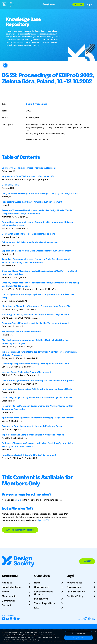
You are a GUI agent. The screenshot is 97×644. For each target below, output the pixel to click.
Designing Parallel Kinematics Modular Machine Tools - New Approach (36, 323)
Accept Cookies (79, 638)
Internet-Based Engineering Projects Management (26, 372)
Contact (7, 605)
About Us (7, 583)
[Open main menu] (4, 5)
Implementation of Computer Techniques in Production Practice (33, 435)
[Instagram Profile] (11, 619)
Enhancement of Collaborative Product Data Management (30, 242)
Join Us (78, 4)
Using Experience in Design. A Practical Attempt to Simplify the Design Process (40, 193)
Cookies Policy (75, 596)
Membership (9, 596)
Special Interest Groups (43, 593)
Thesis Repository (45, 603)
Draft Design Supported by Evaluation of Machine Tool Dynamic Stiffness (37, 397)
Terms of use (74, 587)
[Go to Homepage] (48, 4)
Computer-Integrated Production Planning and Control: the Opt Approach (38, 380)
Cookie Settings (79, 633)
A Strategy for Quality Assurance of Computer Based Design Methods (36, 314)
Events (6, 592)
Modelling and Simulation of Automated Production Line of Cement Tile (36, 306)
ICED (37, 608)
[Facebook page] (15, 619)
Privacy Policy (74, 583)
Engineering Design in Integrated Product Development (29, 168)
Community (8, 601)
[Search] (11, 5)
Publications (41, 599)
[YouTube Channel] (7, 619)
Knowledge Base (11, 587)
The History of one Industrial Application (21, 332)
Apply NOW (44, 520)
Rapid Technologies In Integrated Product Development (29, 455)
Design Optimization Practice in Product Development (28, 234)
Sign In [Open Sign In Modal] (90, 4)
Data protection (76, 592)
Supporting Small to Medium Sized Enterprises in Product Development (37, 251)
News (37, 583)
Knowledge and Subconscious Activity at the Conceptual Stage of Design (37, 389)
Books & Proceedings (37, 104)
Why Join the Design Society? (20, 530)
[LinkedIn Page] (4, 619)
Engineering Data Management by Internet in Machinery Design (32, 426)
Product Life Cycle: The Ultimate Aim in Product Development (32, 202)
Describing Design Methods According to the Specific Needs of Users (36, 364)
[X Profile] (19, 619)
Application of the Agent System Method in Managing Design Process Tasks (38, 418)
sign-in (18, 500)
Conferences (42, 587)
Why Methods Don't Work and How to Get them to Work (29, 176)
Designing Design (10, 185)
